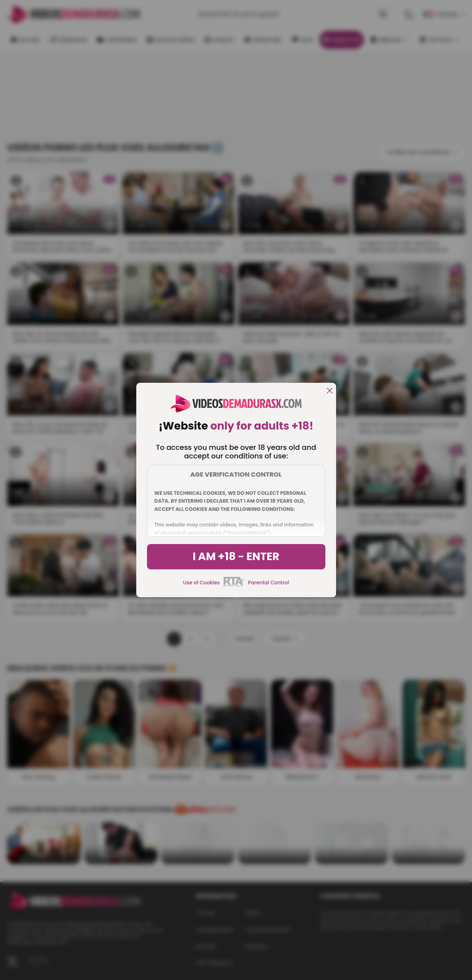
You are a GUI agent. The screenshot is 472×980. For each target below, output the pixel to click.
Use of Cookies (201, 583)
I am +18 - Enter (236, 557)
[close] (330, 391)
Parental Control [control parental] (268, 583)
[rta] (234, 585)
